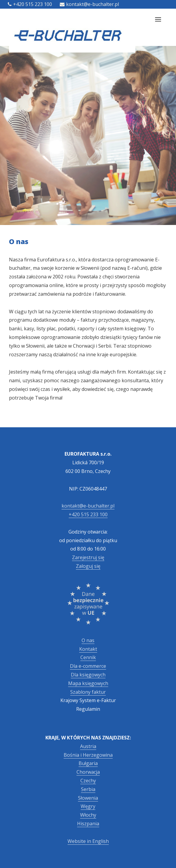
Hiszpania (88, 824)
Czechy (88, 781)
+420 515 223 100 (30, 4)
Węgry (88, 806)
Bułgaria (88, 763)
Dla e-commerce (88, 666)
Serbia (88, 789)
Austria (88, 746)
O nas (88, 640)
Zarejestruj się (88, 557)
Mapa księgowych (88, 683)
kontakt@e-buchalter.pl (89, 4)
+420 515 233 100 (88, 514)
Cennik (88, 657)
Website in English (88, 841)
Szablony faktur (88, 692)
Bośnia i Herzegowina (88, 755)
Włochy (88, 815)
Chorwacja (88, 772)
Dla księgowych (88, 675)
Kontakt (88, 649)
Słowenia (88, 798)
